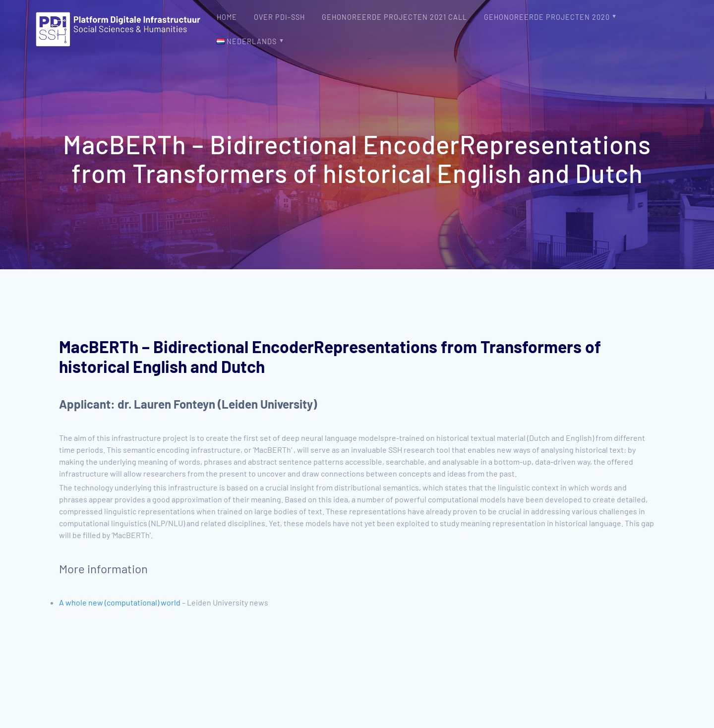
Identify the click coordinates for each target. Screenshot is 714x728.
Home (227, 17)
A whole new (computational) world (120, 602)
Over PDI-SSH (279, 17)
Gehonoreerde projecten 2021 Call (394, 17)
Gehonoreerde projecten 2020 (547, 17)
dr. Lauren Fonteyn (166, 404)
